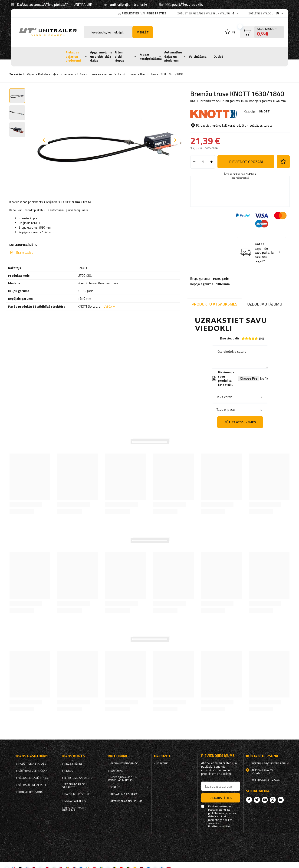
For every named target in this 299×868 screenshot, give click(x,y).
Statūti (115, 787)
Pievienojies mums (218, 756)
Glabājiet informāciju (126, 763)
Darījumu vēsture (77, 794)
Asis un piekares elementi (96, 74)
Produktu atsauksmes (215, 304)
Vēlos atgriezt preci (33, 785)
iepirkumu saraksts (78, 778)
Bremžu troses (127, 74)
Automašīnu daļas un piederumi (173, 56)
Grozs (69, 771)
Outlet (218, 56)
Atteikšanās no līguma (126, 801)
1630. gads (220, 124)
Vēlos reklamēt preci (34, 778)
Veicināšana (198, 56)
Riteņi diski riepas (120, 56)
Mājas (31, 74)
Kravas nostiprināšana (151, 56)
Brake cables (25, 253)
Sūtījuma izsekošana (33, 771)
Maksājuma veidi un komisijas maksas (123, 779)
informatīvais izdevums (73, 809)
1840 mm (223, 129)
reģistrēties (156, 13)
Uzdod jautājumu (265, 304)
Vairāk (108, 306)
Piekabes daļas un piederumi (73, 56)
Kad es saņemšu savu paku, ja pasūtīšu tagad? (264, 272)
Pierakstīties (221, 798)
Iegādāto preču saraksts (74, 786)
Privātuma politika (124, 794)
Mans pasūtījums (32, 756)
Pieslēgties (131, 13)
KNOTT (264, 111)
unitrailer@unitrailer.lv (128, 5)
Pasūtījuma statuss (32, 764)
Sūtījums (117, 771)
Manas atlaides (75, 801)
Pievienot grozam (246, 181)
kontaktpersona (30, 792)
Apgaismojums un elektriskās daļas (101, 56)
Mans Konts (74, 756)
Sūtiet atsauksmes (240, 422)
